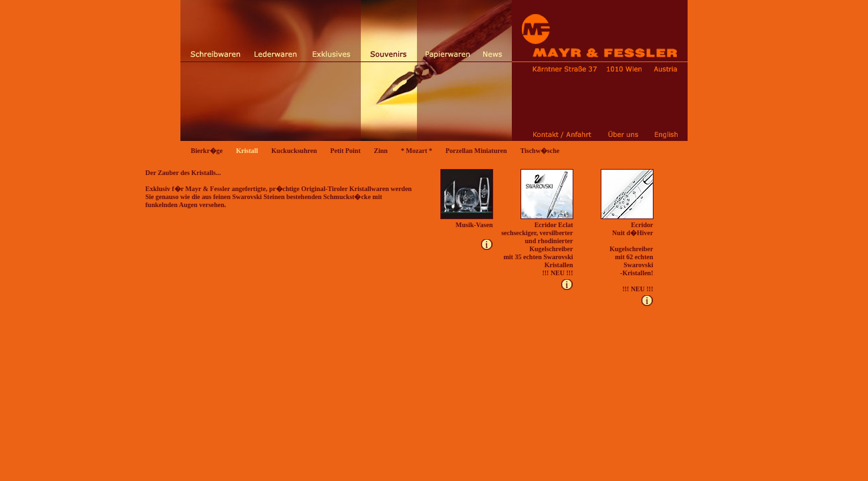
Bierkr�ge (207, 151)
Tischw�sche (540, 151)
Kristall (247, 151)
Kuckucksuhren (294, 151)
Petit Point (345, 151)
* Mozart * (417, 151)
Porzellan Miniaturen (476, 151)
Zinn (381, 151)
